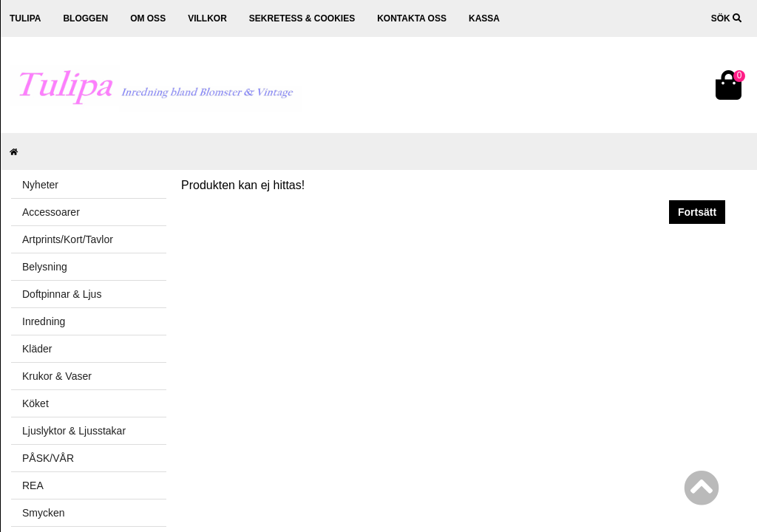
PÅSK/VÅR (48, 458)
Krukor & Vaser (57, 376)
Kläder (37, 349)
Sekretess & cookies (302, 18)
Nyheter (40, 185)
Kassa (484, 18)
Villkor (207, 18)
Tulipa (25, 18)
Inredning (44, 321)
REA (33, 485)
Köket (35, 403)
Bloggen (85, 18)
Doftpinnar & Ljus (62, 294)
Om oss (148, 18)
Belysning (45, 267)
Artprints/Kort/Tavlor (68, 239)
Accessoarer (51, 212)
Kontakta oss (412, 18)
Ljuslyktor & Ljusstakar (74, 431)
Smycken (44, 513)
